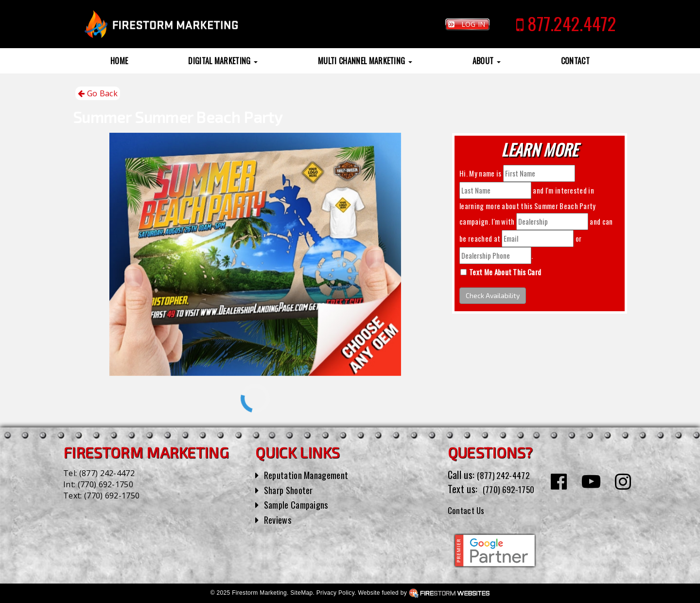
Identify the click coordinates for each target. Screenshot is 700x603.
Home (119, 61)
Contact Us (469, 510)
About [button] (487, 61)
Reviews (279, 519)
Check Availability (493, 295)
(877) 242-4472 (107, 473)
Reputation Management (311, 475)
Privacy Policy (335, 593)
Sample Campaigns (300, 504)
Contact (575, 61)
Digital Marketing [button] (223, 61)
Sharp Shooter (291, 490)
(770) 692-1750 (105, 484)
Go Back (98, 94)
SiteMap (301, 593)
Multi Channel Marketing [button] (365, 61)
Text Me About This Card (505, 272)
